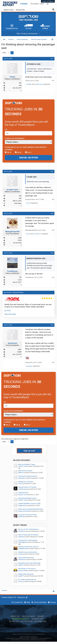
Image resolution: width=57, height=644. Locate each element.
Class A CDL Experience (15, 138)
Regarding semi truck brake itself (29, 563)
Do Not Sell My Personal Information (28, 621)
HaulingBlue (22, 542)
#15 (52, 325)
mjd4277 (21, 576)
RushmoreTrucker (24, 511)
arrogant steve (12, 190)
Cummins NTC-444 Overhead (28, 540)
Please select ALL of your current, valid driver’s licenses (26, 148)
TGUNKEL (29, 84)
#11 (52, 59)
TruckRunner (37, 234)
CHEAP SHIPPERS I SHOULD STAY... (30, 504)
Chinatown (22, 531)
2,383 (20, 238)
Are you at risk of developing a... (29, 529)
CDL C (28, 152)
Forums (24, 4)
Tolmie (12, 77)
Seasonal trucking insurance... (28, 476)
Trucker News (28, 616)
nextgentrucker (23, 548)
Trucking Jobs (37, 4)
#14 (52, 253)
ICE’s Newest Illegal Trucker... (28, 498)
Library (41, 616)
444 (20, 196)
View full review (10, 314)
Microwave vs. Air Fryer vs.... (28, 569)
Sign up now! (29, 451)
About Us (15, 616)
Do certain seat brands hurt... (28, 580)
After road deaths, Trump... (27, 464)
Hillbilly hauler (39, 84)
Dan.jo (20, 484)
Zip (6, 129)
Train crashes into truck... (27, 558)
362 (20, 83)
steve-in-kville (23, 571)
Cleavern (21, 537)
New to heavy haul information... (29, 535)
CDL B (18, 152)
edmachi (21, 517)
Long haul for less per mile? (28, 515)
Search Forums (9, 10)
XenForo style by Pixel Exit (29, 637)
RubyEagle (29, 366)
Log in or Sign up (48, 1)
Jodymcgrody (23, 489)
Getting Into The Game (26, 482)
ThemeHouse (41, 640)
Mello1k (21, 473)
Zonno (20, 582)
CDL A (8, 152)
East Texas (18, 203)
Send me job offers (29, 158)
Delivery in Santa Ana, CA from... (29, 547)
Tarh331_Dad (23, 466)
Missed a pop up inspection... (28, 552)
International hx (23, 493)
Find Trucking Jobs (29, 20)
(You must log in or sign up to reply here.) (15, 439)
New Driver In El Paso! (25, 471)
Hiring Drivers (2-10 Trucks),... (28, 487)
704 (20, 277)
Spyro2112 (22, 495)
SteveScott (12, 343)
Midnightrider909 (12, 232)
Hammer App (37, 619)
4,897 (20, 349)
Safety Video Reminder (26, 574)
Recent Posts (20, 10)
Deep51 (21, 565)
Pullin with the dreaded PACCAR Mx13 (31, 509)
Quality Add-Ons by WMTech (28, 638)
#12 (52, 171)
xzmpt (20, 554)
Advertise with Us (21, 619)
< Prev (4, 53)
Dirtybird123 (22, 506)
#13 (52, 213)
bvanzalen (22, 478)
